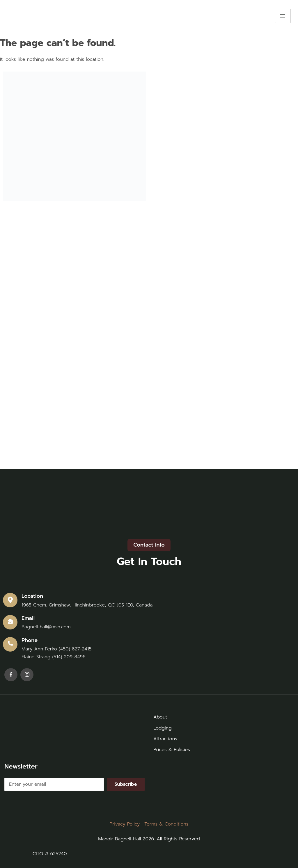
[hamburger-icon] (283, 16)
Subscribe (126, 784)
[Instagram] (27, 675)
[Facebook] (11, 675)
